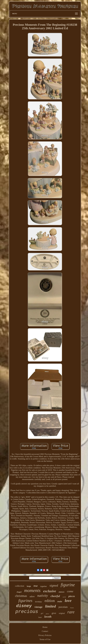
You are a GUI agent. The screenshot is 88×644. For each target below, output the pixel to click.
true (36, 586)
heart (40, 617)
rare (71, 612)
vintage (38, 607)
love (68, 601)
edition (50, 601)
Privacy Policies (45, 635)
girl (42, 613)
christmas (21, 596)
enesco (62, 592)
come (70, 591)
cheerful (55, 596)
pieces (72, 596)
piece (47, 614)
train (60, 601)
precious (27, 612)
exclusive (50, 591)
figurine (68, 585)
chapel (19, 592)
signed (54, 585)
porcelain (63, 607)
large (29, 586)
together (44, 586)
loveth (48, 617)
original (62, 613)
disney (24, 606)
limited (50, 606)
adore (32, 596)
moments (32, 590)
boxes (72, 608)
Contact (45, 631)
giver (54, 613)
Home (45, 627)
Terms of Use (45, 639)
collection (20, 586)
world (64, 597)
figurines (25, 601)
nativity (43, 596)
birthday (38, 602)
